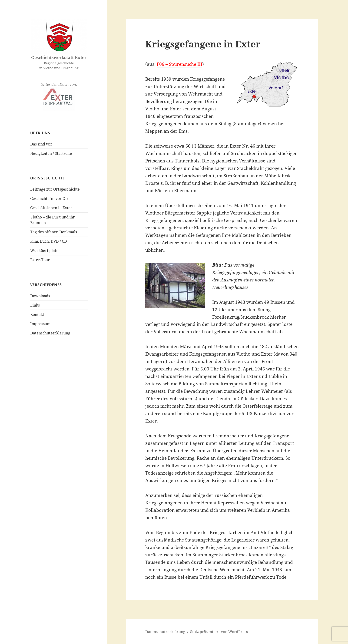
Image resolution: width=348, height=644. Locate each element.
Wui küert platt (44, 251)
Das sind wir (41, 144)
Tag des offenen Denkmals (54, 232)
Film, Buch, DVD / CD (49, 241)
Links (35, 305)
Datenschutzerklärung (50, 333)
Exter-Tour (40, 260)
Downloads (40, 296)
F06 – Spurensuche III (179, 64)
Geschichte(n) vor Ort (49, 198)
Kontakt (37, 314)
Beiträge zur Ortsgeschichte (55, 189)
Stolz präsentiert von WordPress (219, 632)
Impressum (40, 324)
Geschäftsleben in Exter (51, 208)
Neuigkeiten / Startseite (51, 153)
